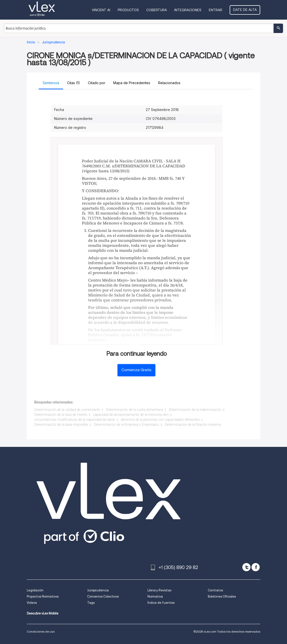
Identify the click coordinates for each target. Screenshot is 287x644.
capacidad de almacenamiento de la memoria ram (131, 415)
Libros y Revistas (159, 590)
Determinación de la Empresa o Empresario (126, 425)
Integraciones (188, 10)
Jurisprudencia (98, 590)
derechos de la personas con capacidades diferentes (160, 420)
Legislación (35, 590)
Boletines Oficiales (222, 596)
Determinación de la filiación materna (193, 425)
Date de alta (245, 10)
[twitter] (246, 567)
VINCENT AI (101, 10)
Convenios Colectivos (103, 596)
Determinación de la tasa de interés (61, 415)
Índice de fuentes (161, 603)
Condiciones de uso (41, 631)
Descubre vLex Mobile (43, 613)
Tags (91, 603)
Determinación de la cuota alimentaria (135, 410)
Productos (128, 10)
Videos (32, 603)
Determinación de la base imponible (61, 425)
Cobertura (157, 10)
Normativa (155, 596)
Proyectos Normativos (43, 596)
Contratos (215, 590)
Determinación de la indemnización (195, 410)
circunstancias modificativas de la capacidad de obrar (75, 420)
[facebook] (256, 567)
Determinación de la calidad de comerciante (67, 410)
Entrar (215, 10)
